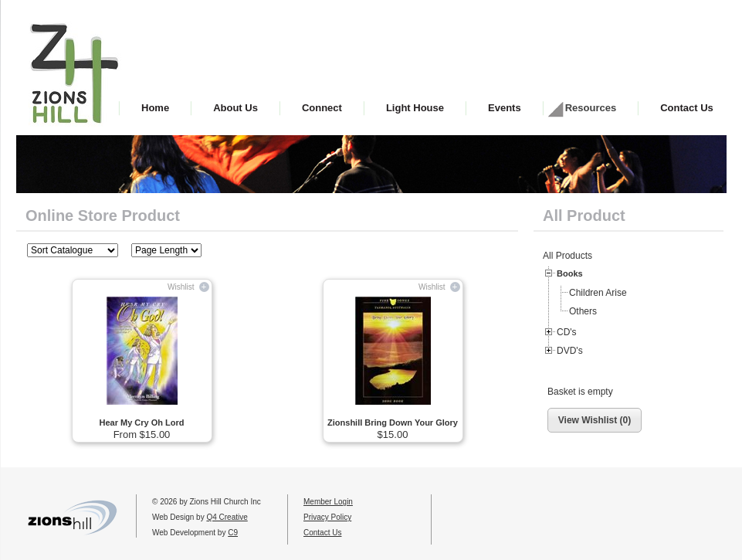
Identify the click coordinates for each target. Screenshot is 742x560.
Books (570, 273)
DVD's (570, 351)
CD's (567, 332)
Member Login (328, 502)
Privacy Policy (327, 517)
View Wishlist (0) (595, 420)
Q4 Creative (227, 517)
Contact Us (322, 533)
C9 (233, 533)
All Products (568, 256)
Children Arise (598, 293)
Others (583, 311)
